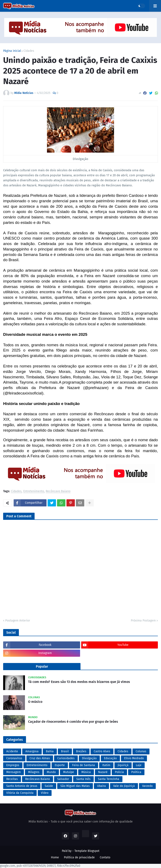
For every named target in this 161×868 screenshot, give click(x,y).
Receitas (12, 779)
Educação (110, 758)
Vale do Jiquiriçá (124, 786)
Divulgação (89, 758)
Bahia (50, 751)
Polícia (119, 772)
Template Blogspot (87, 851)
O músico (35, 702)
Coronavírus (14, 758)
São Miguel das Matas (75, 786)
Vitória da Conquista (20, 793)
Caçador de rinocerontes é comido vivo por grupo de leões (73, 722)
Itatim (106, 765)
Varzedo (147, 786)
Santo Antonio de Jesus (22, 786)
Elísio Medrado (134, 758)
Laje (139, 765)
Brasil (65, 751)
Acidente (12, 751)
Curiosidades (66, 758)
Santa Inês (83, 779)
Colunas (141, 751)
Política (136, 772)
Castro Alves (102, 751)
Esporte (60, 765)
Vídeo (45, 793)
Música (86, 772)
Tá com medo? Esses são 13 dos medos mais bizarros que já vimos (79, 682)
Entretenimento (34, 491)
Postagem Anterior (18, 621)
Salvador (63, 779)
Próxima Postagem (143, 621)
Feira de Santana (84, 765)
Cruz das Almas (40, 758)
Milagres (34, 772)
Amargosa (32, 751)
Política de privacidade (79, 857)
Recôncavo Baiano (58, 491)
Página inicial (12, 51)
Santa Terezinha (109, 779)
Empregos (13, 765)
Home (55, 857)
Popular (42, 666)
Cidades (29, 51)
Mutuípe (69, 772)
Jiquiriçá (123, 765)
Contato (105, 857)
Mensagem (14, 772)
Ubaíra (101, 786)
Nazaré (103, 772)
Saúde (49, 786)
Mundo (51, 772)
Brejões (81, 751)
